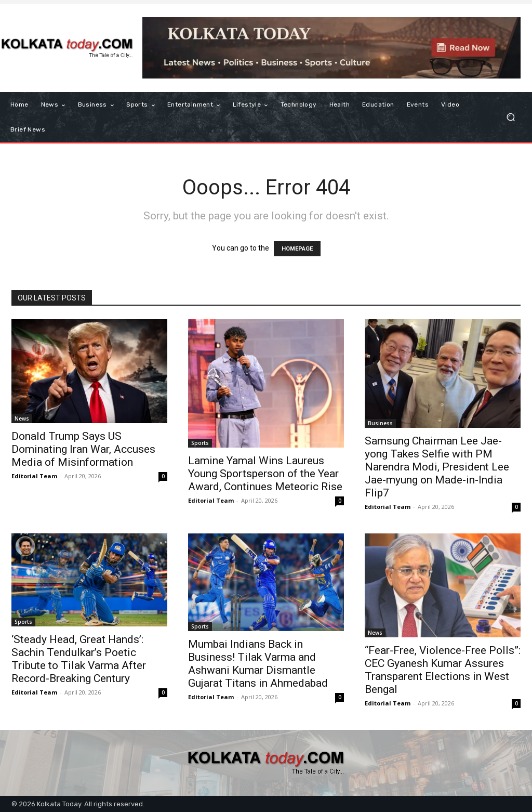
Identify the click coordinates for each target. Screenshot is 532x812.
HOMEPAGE (297, 249)
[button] (510, 117)
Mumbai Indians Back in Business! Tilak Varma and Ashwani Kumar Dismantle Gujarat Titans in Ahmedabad (258, 664)
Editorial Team (34, 476)
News (22, 418)
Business (380, 423)
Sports (200, 443)
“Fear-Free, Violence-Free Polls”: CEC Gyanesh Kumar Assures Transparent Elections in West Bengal (443, 670)
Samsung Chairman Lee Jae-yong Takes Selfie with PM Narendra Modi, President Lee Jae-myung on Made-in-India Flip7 (437, 467)
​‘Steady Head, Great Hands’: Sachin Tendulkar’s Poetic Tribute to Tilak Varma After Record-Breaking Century (79, 659)
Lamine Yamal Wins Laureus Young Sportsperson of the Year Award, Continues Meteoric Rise (265, 474)
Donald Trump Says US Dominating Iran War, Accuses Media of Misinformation (83, 449)
